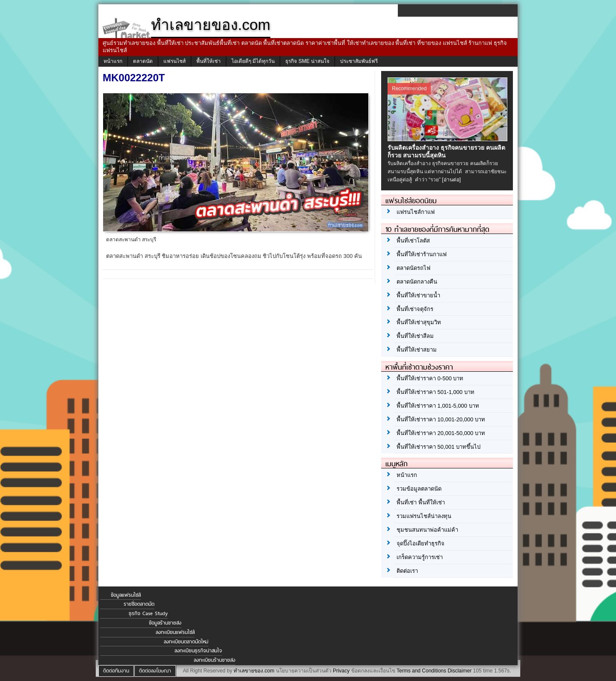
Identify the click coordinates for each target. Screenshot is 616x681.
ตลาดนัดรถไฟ (413, 268)
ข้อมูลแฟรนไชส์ (126, 595)
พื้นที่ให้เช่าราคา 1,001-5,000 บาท (438, 406)
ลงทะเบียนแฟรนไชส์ (175, 632)
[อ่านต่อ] (451, 180)
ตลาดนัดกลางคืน (417, 282)
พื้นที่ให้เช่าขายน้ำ (418, 295)
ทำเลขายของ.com (254, 671)
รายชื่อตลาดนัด (139, 604)
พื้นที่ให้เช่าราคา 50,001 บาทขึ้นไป (438, 447)
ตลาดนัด (143, 61)
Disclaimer (459, 671)
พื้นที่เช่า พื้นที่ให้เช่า (421, 502)
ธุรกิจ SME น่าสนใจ (307, 61)
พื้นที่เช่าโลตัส (413, 241)
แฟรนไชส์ (175, 61)
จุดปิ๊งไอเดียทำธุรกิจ (421, 543)
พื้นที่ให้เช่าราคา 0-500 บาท (430, 378)
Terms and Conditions (421, 671)
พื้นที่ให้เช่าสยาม (417, 350)
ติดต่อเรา (407, 571)
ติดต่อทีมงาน (116, 671)
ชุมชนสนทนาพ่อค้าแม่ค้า (427, 530)
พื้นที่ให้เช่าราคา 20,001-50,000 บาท (441, 433)
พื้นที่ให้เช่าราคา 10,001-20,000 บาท (441, 419)
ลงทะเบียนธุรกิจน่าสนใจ (198, 651)
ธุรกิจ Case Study (148, 613)
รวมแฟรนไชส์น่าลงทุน (424, 516)
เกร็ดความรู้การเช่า (420, 557)
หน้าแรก (113, 61)
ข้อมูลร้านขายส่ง (165, 623)
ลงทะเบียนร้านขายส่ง (215, 660)
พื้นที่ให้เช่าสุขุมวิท (419, 322)
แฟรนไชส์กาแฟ (416, 212)
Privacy (341, 671)
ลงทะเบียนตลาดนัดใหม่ (186, 642)
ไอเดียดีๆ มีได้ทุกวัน (253, 61)
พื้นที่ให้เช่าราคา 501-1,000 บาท (435, 392)
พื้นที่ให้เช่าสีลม (415, 336)
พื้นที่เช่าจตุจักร (415, 309)
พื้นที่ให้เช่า (209, 61)
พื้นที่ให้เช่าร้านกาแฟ (422, 254)
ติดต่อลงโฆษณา (155, 671)
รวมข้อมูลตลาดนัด (419, 489)
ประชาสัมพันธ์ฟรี (359, 61)
